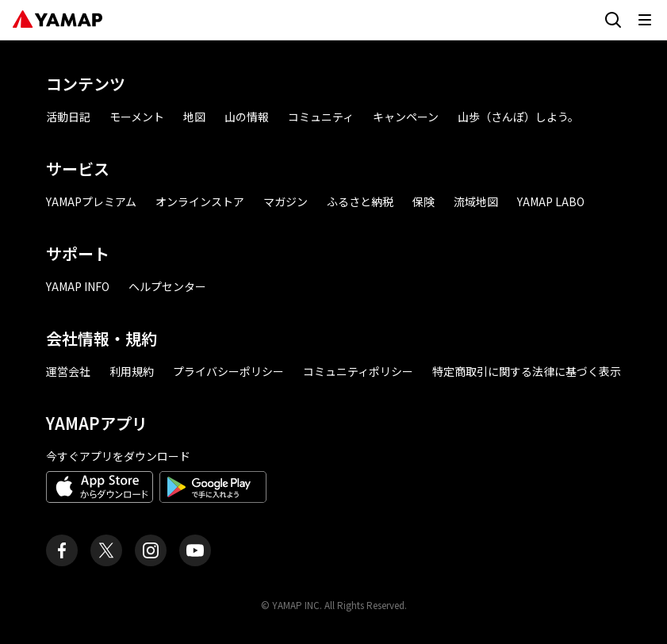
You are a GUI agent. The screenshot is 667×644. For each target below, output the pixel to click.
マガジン (286, 201)
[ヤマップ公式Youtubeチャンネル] (195, 550)
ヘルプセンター (167, 286)
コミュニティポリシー (358, 371)
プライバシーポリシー (228, 371)
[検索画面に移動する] (613, 20)
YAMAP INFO (78, 286)
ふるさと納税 (360, 201)
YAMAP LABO (551, 201)
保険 (424, 201)
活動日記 (68, 117)
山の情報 (247, 117)
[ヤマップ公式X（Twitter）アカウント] (106, 550)
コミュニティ (321, 117)
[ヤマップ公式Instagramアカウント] (151, 550)
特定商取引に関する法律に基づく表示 (527, 371)
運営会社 (68, 371)
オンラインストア (200, 201)
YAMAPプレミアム (91, 201)
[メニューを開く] (645, 20)
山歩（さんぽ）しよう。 (518, 117)
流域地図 (476, 201)
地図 (194, 117)
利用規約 (132, 371)
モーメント (137, 117)
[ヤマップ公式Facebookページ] (62, 550)
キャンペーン (406, 117)
